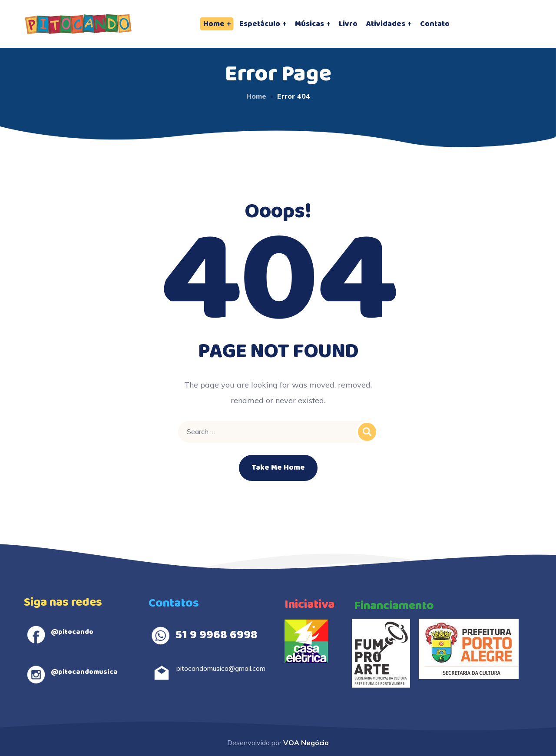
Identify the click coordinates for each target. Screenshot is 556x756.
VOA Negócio (306, 743)
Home (256, 96)
